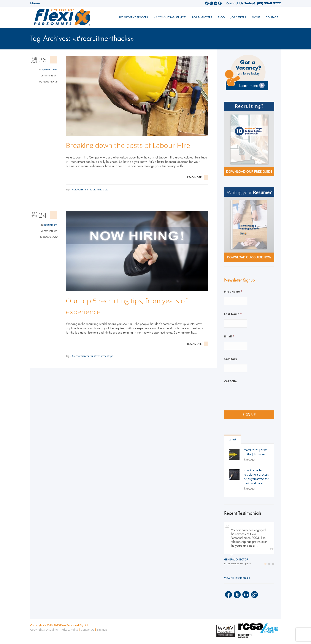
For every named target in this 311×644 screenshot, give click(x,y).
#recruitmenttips (104, 356)
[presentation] (257, 395)
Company (231, 359)
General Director (236, 559)
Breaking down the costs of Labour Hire (128, 145)
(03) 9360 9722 (268, 3)
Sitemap (102, 630)
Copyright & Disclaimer (44, 630)
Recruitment (50, 225)
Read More (198, 177)
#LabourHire (79, 190)
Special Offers (50, 70)
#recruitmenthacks (98, 190)
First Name (233, 292)
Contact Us (87, 630)
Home (35, 3)
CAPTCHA (230, 381)
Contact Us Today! (241, 3)
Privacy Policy (70, 630)
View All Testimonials (237, 578)
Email (229, 336)
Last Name (233, 314)
